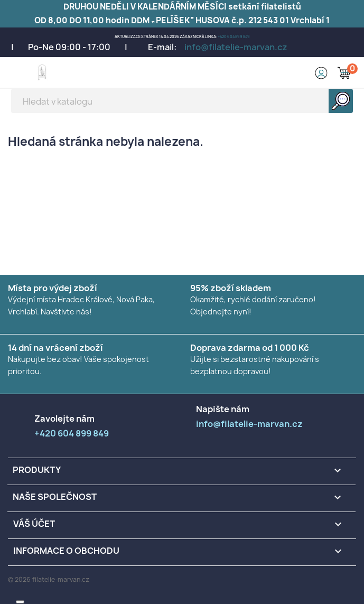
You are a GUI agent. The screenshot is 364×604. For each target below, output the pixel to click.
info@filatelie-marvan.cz (236, 47)
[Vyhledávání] (182, 101)
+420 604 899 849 (234, 37)
